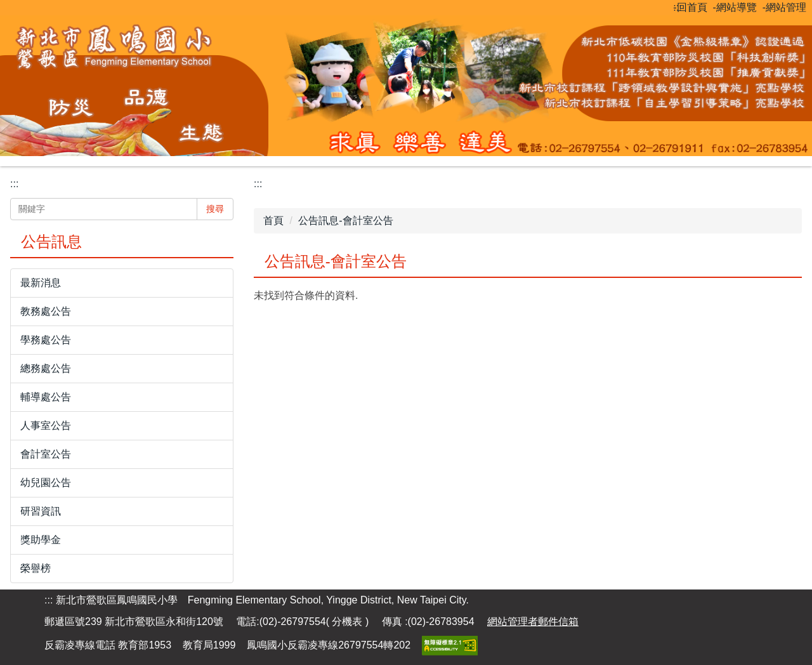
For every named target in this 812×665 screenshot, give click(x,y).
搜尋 (215, 209)
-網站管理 (784, 7)
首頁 (273, 221)
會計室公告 (46, 454)
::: (677, 7)
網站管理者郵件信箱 (533, 622)
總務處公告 (46, 368)
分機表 (348, 622)
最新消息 (41, 283)
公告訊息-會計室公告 (345, 221)
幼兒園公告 (46, 483)
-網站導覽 (735, 7)
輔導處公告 (46, 397)
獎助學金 (41, 540)
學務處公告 (46, 340)
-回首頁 (690, 7)
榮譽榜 (36, 568)
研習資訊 (41, 511)
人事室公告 (46, 425)
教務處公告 (46, 311)
